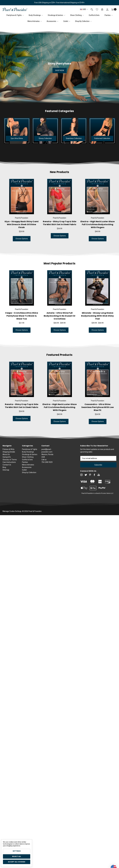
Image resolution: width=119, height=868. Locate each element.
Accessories (52, 21)
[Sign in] (106, 9)
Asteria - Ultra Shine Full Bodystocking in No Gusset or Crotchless (50, 316)
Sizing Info (7, 467)
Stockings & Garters (56, 15)
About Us (6, 464)
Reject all (17, 856)
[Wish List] (96, 9)
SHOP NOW (60, 70)
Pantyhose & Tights (15, 15)
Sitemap (6, 479)
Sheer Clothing (77, 15)
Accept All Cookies (17, 862)
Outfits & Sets (94, 15)
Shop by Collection (83, 21)
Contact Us (7, 474)
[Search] (90, 9)
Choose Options (16, 239)
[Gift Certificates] (101, 9)
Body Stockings (36, 15)
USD (84, 9)
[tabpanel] (22, 210)
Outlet (67, 21)
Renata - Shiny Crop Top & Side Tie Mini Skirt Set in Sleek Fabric (50, 223)
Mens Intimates (35, 21)
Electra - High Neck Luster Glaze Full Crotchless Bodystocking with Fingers (50, 407)
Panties (109, 15)
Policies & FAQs (8, 459)
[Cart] (112, 9)
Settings (17, 851)
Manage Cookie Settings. (12, 511)
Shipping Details (9, 461)
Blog (4, 477)
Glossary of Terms (10, 469)
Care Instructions (9, 472)
